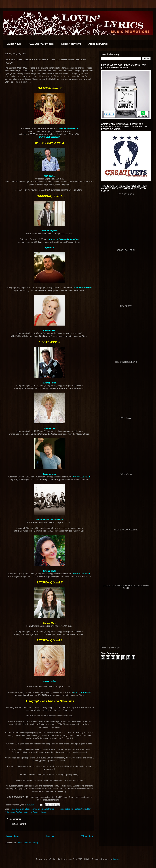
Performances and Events (27, 812)
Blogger (116, 859)
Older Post (88, 836)
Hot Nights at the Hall (64, 809)
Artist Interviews (98, 44)
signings (44, 812)
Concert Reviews (71, 44)
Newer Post (12, 836)
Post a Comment (18, 824)
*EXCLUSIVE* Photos (41, 44)
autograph (16, 809)
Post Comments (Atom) (27, 843)
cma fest (26, 809)
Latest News (14, 44)
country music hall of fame (42, 809)
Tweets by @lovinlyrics (111, 647)
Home (50, 836)
